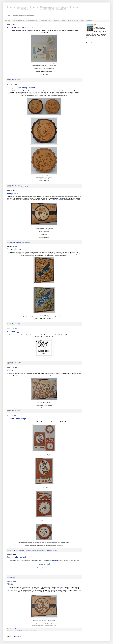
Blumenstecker (13, 81)
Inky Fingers (15, 335)
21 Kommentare (18, 410)
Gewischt (12, 325)
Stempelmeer (50, 81)
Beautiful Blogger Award (16, 332)
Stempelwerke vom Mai (16, 557)
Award (12, 364)
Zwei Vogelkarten (14, 249)
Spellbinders (38, 81)
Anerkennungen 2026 (18, 20)
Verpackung (55, 81)
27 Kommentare (18, 79)
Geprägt (18, 81)
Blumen (12, 550)
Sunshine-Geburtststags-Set (18, 419)
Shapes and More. (61, 587)
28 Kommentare (18, 241)
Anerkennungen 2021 (86, 20)
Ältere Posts (78, 634)
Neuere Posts (10, 634)
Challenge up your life (56, 200)
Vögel (21, 325)
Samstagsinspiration (13, 94)
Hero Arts (22, 81)
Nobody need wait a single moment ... (22, 88)
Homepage (13, 577)
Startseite (8, 20)
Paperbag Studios (21, 242)
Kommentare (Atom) (17, 637)
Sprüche (27, 187)
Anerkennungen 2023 (59, 20)
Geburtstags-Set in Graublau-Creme (21, 28)
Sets (34, 81)
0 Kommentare (18, 576)
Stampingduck (44, 81)
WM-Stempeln (15, 91)
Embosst (12, 412)
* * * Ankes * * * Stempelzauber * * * (42, 8)
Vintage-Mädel (13, 193)
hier (53, 455)
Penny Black (34, 550)
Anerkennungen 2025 (32, 20)
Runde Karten (16, 187)
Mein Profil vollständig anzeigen (93, 39)
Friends (10, 584)
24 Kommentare (18, 185)
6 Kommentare (18, 362)
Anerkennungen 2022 (73, 20)
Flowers (10, 370)
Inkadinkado (27, 81)
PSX (19, 325)
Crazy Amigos (30, 587)
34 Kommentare (18, 629)
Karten (31, 81)
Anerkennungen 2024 (46, 20)
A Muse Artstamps (14, 630)
